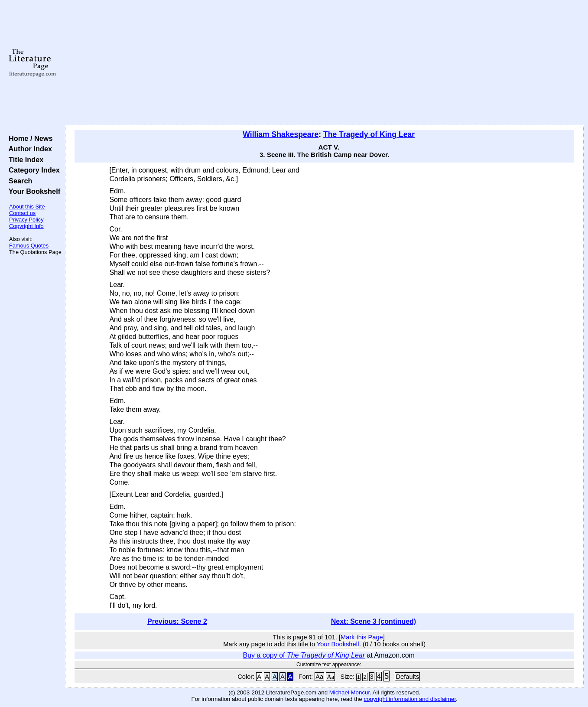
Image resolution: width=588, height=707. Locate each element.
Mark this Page (362, 637)
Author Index (28, 149)
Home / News (29, 138)
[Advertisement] (324, 63)
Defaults (407, 677)
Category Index (32, 170)
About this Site (27, 207)
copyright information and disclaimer (410, 699)
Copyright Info (26, 226)
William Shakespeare (281, 134)
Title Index (24, 160)
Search (18, 181)
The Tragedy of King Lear (369, 134)
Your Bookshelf (32, 191)
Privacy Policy (26, 220)
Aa (319, 677)
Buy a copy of (304, 655)
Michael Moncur (349, 692)
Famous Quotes (29, 246)
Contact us (22, 213)
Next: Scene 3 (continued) (374, 621)
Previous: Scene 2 (177, 621)
